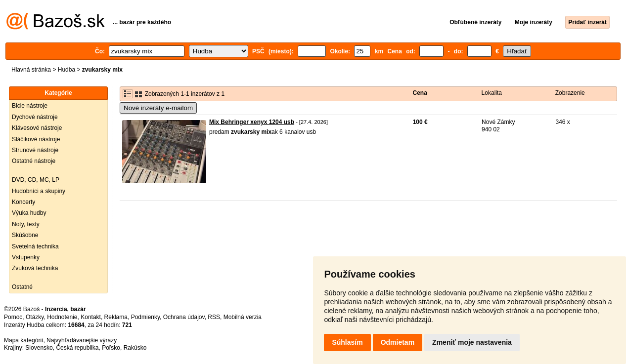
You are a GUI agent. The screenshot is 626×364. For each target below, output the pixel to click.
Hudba (67, 70)
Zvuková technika (35, 268)
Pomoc (13, 317)
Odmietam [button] (398, 342)
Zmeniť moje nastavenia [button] (472, 342)
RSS (214, 317)
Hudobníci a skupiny (39, 191)
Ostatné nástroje (34, 161)
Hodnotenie (62, 317)
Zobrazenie (570, 93)
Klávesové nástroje (37, 128)
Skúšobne (25, 235)
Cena (420, 93)
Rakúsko (135, 348)
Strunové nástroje (35, 150)
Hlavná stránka (31, 70)
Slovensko (39, 348)
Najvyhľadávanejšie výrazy (82, 340)
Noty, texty (26, 224)
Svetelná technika (35, 246)
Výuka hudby (29, 213)
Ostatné (22, 287)
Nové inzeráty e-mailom (158, 108)
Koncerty (23, 202)
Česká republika (77, 348)
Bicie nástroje (30, 106)
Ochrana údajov (184, 317)
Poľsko (111, 348)
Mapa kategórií (23, 340)
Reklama (116, 317)
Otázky (35, 317)
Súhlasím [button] (347, 342)
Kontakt (91, 317)
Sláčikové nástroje (36, 139)
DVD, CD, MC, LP (36, 180)
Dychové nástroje (35, 117)
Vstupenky (26, 257)
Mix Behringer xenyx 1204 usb (252, 122)
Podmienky (145, 317)
